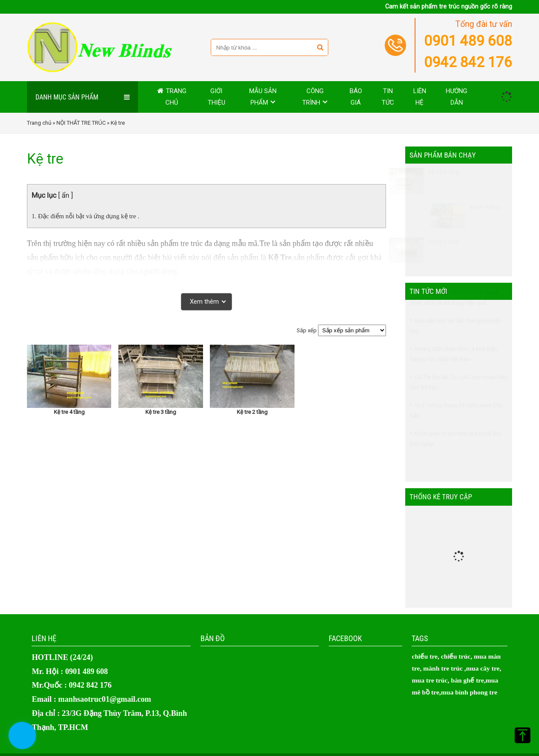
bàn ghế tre (467, 680)
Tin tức (388, 97)
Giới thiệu (216, 97)
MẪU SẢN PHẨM (263, 97)
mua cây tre (483, 668)
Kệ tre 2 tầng (252, 412)
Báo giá (356, 97)
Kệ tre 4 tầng (69, 412)
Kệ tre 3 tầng (161, 412)
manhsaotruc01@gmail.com (105, 699)
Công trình (313, 97)
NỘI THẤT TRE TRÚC (81, 123)
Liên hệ (420, 97)
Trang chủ (176, 97)
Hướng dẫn (457, 97)
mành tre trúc (443, 668)
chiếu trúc (456, 656)
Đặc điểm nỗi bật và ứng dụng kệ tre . (89, 216)
